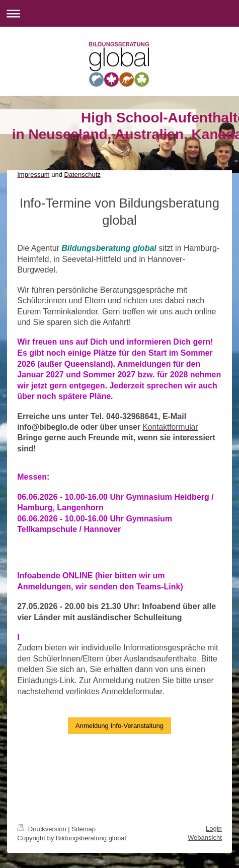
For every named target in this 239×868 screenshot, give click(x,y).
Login (214, 828)
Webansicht (205, 838)
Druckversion (43, 829)
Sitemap (84, 829)
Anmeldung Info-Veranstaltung (120, 726)
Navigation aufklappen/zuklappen (120, 13)
